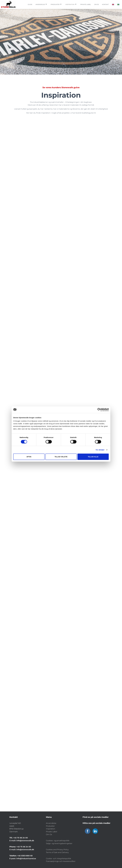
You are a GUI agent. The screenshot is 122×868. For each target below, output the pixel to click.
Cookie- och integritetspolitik (58, 859)
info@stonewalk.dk (25, 841)
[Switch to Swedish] (118, 4)
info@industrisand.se (26, 859)
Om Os (49, 834)
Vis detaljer (100, 450)
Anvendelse (41, 4)
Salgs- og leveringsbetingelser (59, 843)
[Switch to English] (113, 4)
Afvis (29, 457)
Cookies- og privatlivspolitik (58, 841)
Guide (30, 4)
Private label (86, 4)
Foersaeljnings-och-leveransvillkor (61, 861)
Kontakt (105, 4)
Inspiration (71, 4)
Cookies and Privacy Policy (57, 850)
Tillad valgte (61, 457)
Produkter (56, 4)
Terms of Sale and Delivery (57, 852)
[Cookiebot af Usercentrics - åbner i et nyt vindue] (99, 410)
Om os (96, 4)
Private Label (52, 832)
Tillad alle (93, 457)
